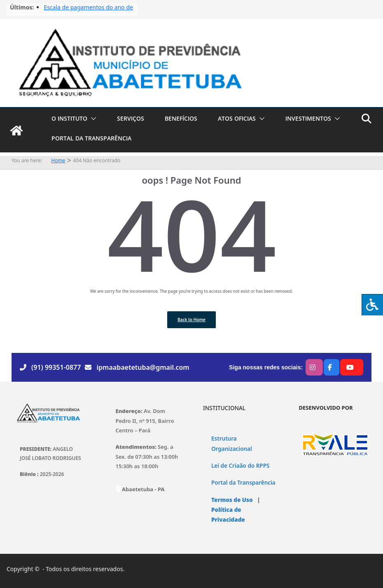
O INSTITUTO (69, 118)
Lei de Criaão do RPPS (240, 466)
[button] (92, 119)
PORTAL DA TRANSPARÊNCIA (91, 138)
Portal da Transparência (243, 483)
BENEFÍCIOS (181, 118)
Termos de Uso (232, 500)
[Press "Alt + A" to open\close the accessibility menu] (372, 305)
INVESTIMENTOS (308, 118)
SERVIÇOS (131, 118)
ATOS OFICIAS (237, 118)
